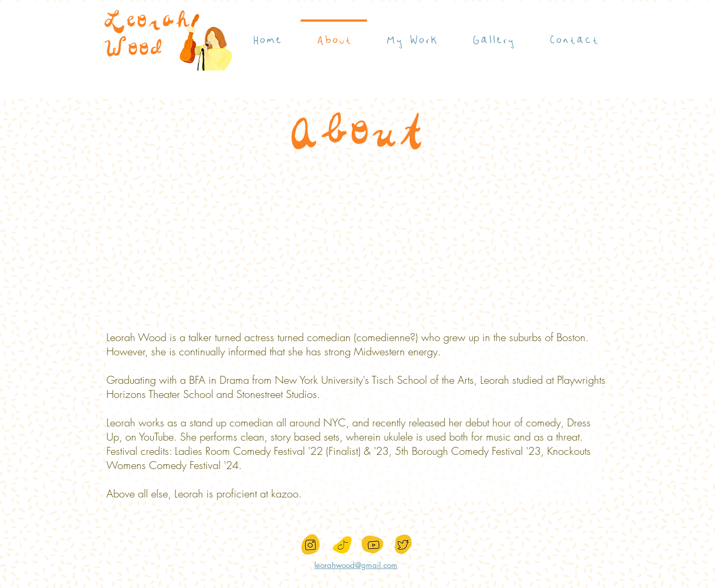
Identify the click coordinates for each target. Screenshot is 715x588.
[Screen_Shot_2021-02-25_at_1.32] (312, 545)
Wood (133, 50)
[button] (412, 35)
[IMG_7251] (342, 545)
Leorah (147, 22)
